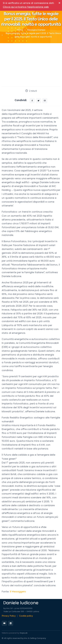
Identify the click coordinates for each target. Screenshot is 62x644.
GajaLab (24, 633)
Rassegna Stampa (36, 30)
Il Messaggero (18, 592)
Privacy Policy (9, 616)
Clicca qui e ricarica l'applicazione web (26, 7)
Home (20, 30)
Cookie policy (26, 616)
